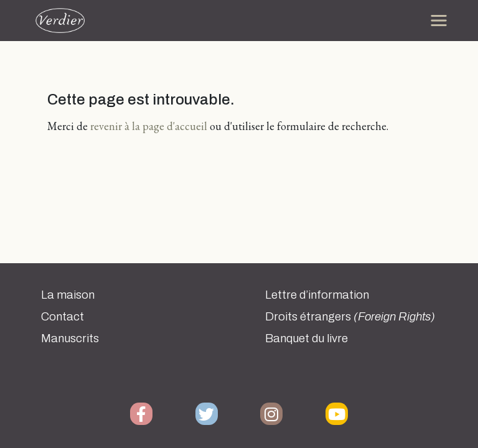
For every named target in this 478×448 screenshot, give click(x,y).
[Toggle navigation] (439, 21)
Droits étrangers (350, 317)
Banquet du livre (307, 338)
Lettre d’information (317, 295)
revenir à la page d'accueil (149, 126)
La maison (68, 295)
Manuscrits (70, 338)
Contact (63, 317)
